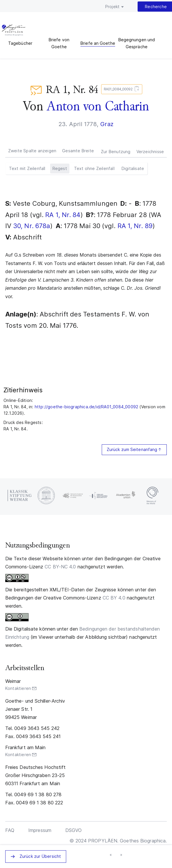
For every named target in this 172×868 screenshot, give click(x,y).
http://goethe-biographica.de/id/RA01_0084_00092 (86, 407)
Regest (60, 168)
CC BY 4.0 (114, 598)
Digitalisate (133, 168)
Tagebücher (20, 43)
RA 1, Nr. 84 (63, 215)
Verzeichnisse (150, 152)
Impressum (40, 830)
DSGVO (74, 830)
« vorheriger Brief (111, 855)
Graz (107, 124)
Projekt (112, 7)
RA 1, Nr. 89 (135, 226)
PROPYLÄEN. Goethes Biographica (14, 31)
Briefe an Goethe (98, 43)
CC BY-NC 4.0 (60, 567)
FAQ (10, 830)
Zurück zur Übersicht (40, 856)
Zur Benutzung (116, 152)
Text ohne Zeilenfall (94, 168)
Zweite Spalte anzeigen (32, 151)
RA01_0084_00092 (121, 89)
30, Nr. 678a (32, 226)
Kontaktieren (18, 688)
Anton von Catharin (98, 106)
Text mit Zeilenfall (27, 168)
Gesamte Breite (78, 151)
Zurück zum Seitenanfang (132, 449)
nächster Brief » (121, 855)
